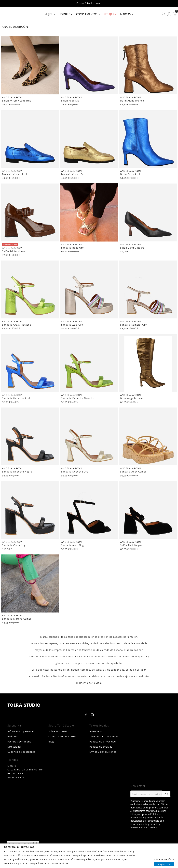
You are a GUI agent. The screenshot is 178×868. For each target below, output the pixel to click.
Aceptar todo (164, 864)
